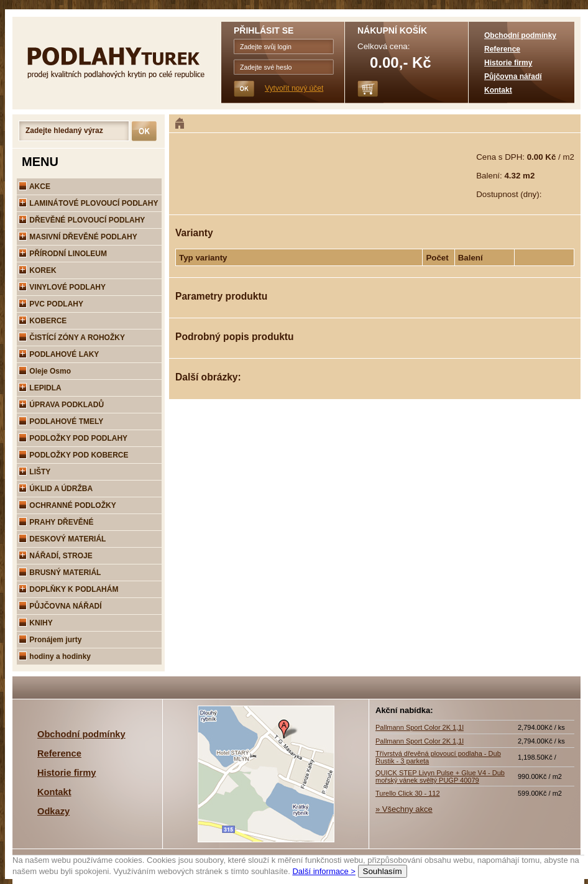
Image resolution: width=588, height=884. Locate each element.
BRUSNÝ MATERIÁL (60, 573)
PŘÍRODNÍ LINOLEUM (63, 254)
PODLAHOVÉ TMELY (61, 421)
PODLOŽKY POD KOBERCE (73, 455)
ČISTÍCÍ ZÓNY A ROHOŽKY (72, 338)
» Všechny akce (404, 809)
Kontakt (498, 90)
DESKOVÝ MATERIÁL (62, 539)
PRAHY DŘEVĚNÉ (56, 522)
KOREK (38, 270)
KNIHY (36, 623)
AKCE (34, 186)
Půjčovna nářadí (513, 76)
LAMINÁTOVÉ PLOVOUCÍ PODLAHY (88, 203)
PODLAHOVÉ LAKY (59, 354)
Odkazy (53, 811)
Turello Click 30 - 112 (408, 793)
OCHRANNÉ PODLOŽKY (67, 505)
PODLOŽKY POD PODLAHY (73, 438)
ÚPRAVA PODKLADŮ (61, 405)
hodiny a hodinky (55, 656)
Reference (502, 49)
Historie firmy (508, 63)
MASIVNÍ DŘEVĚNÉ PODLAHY (78, 237)
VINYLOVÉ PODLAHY (62, 287)
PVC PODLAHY (51, 304)
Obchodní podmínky (520, 35)
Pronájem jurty (50, 640)
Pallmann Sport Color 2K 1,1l (420, 727)
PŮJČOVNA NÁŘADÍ (60, 606)
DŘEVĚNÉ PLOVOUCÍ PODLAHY (82, 220)
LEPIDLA (40, 388)
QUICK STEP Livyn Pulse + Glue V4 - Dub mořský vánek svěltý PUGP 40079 (440, 776)
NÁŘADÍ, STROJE (56, 556)
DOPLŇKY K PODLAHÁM (68, 589)
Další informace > (324, 871)
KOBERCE (43, 321)
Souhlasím (383, 871)
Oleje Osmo (45, 371)
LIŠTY (34, 472)
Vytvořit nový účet (294, 88)
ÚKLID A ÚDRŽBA (56, 489)
